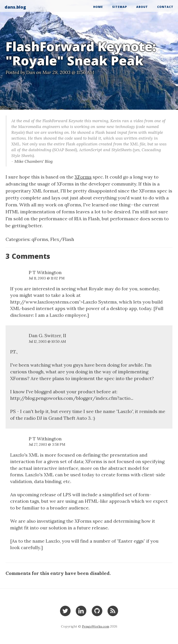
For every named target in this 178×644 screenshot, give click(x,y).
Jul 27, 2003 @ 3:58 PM (47, 444)
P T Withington (45, 272)
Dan (31, 72)
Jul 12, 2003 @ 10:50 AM (47, 341)
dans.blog (15, 7)
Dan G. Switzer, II (48, 335)
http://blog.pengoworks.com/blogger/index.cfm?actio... (72, 398)
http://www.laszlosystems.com (45, 302)
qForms (40, 239)
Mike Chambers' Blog (33, 161)
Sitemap (120, 7)
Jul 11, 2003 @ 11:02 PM (47, 278)
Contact (165, 7)
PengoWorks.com (96, 626)
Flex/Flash (62, 239)
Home (98, 7)
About (142, 7)
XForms (83, 177)
